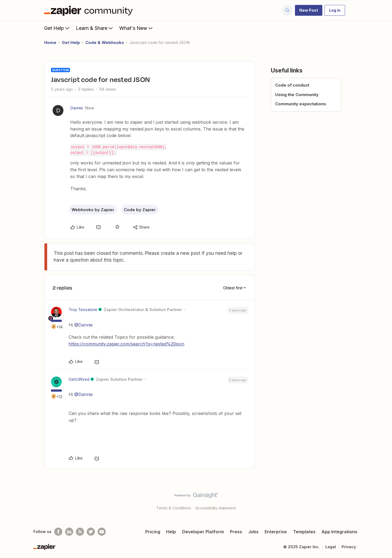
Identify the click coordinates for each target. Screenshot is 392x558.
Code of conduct (292, 85)
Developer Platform (203, 532)
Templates (304, 532)
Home (50, 42)
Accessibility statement (216, 508)
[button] (309, 10)
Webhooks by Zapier (93, 210)
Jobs (253, 532)
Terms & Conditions (174, 508)
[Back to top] (381, 500)
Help (171, 532)
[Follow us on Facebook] (58, 532)
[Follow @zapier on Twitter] (91, 532)
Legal (331, 547)
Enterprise (276, 532)
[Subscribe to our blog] (80, 532)
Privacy (349, 547)
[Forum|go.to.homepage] (90, 10)
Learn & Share (95, 28)
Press (236, 532)
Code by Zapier (140, 210)
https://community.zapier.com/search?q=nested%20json (126, 344)
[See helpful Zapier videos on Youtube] (102, 532)
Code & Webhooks (105, 42)
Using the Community (297, 95)
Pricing (153, 532)
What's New (136, 28)
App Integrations (339, 532)
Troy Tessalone (83, 310)
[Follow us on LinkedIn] (69, 532)
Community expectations (301, 104)
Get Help (57, 28)
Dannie (77, 108)
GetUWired (79, 379)
